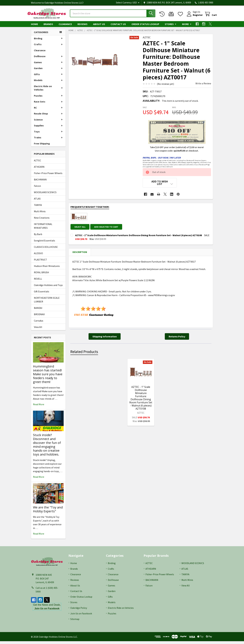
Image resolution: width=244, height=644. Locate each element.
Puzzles (48, 98)
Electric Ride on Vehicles (48, 91)
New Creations (42, 220)
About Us (99, 27)
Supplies (48, 128)
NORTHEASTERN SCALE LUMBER (47, 302)
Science (48, 122)
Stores (171, 27)
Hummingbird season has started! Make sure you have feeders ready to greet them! (48, 377)
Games (48, 65)
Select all (80, 227)
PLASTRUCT (40, 262)
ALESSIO (38, 256)
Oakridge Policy (79, 611)
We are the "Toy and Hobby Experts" (48, 512)
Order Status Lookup (145, 27)
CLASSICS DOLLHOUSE (46, 250)
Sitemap (75, 622)
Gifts (48, 77)
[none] (94, 63)
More (187, 27)
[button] (160, 185)
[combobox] (113, 15)
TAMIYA (38, 208)
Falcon (37, 189)
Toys (48, 134)
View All (38, 330)
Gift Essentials (42, 294)
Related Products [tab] (84, 352)
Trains (48, 140)
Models (48, 83)
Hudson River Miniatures (47, 269)
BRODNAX (39, 317)
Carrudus (39, 323)
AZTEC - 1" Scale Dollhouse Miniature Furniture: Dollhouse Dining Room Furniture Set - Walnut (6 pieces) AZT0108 (141, 398)
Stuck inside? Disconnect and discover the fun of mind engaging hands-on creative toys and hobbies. (47, 447)
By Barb (38, 237)
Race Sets (48, 104)
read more (39, 407)
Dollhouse (48, 59)
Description (80, 253)
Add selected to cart (108, 227)
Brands (48, 27)
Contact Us (118, 27)
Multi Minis (40, 214)
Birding (48, 41)
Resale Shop (48, 116)
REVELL (38, 281)
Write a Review (203, 86)
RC (48, 110)
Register (194, 17)
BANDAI (38, 311)
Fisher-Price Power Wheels (48, 176)
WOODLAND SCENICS (45, 195)
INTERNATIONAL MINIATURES (43, 229)
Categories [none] (41, 35)
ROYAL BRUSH (41, 275)
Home (34, 27)
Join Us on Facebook (81, 616)
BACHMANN (40, 182)
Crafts (48, 47)
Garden (48, 71)
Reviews (82, 27)
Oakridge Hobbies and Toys (48, 288)
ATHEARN (39, 170)
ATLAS (37, 201)
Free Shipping (42, 146)
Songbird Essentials (45, 243)
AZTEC (38, 163)
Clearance (65, 27)
